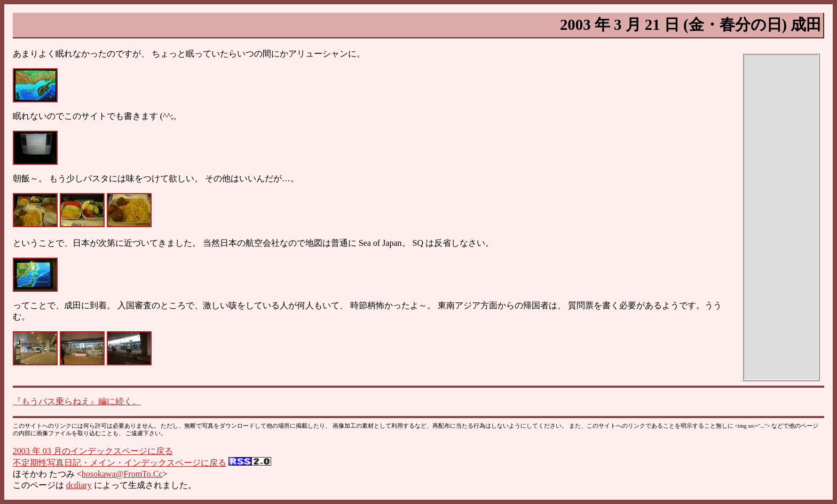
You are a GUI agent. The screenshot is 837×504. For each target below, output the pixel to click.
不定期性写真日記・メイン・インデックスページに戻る (120, 463)
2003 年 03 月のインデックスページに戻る (93, 451)
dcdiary (79, 485)
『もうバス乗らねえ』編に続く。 (77, 401)
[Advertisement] (781, 217)
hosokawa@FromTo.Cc (122, 474)
